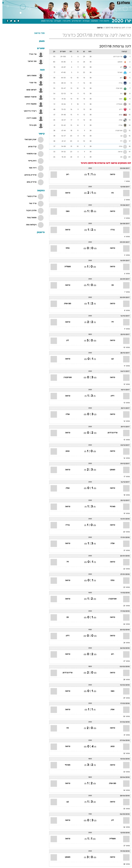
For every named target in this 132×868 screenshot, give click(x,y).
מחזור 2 (125, 200)
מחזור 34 (124, 790)
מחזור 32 (124, 754)
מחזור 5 (125, 255)
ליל (110, 322)
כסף (77, 2)
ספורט (99, 2)
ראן (65, 175)
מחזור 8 (125, 311)
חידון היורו (64, 21)
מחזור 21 (124, 551)
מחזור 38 (124, 864)
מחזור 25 (124, 606)
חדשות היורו (102, 21)
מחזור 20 (124, 532)
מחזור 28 (124, 680)
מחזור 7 (125, 292)
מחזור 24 (124, 643)
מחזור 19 (124, 514)
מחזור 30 (124, 717)
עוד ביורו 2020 (44, 21)
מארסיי (110, 507)
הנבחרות (84, 21)
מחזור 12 (124, 384)
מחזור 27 (124, 661)
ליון (65, 341)
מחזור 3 (125, 218)
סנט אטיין (65, 304)
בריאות (63, 2)
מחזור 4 (125, 237)
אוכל (71, 2)
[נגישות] (4, 2)
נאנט (65, 211)
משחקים (92, 21)
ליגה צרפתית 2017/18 (113, 28)
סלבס (84, 2)
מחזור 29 (124, 698)
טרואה (97, 28)
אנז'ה (65, 414)
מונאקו (110, 470)
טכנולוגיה (46, 2)
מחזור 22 (124, 569)
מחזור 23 (124, 587)
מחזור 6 (125, 274)
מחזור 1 (125, 181)
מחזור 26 (124, 624)
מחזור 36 (124, 827)
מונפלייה (65, 267)
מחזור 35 (124, 809)
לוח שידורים (74, 21)
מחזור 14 (124, 421)
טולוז (65, 248)
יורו (127, 28)
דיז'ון (110, 396)
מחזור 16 (124, 458)
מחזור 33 (124, 772)
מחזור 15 (124, 440)
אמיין (65, 488)
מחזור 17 (124, 477)
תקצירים (55, 21)
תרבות (91, 2)
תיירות (55, 2)
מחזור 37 (124, 846)
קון (110, 359)
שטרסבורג (65, 378)
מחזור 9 (125, 329)
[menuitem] (98, 2)
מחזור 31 (124, 735)
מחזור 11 (124, 366)
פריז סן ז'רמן (110, 433)
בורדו (110, 230)
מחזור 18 (124, 495)
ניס (110, 193)
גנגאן (65, 451)
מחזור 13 (124, 403)
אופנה (38, 2)
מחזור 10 (124, 348)
